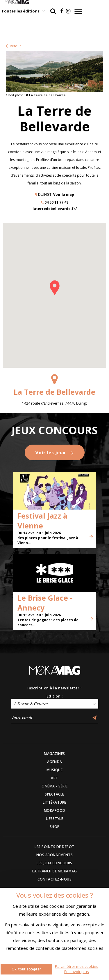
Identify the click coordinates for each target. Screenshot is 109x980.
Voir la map (64, 194)
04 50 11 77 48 (56, 202)
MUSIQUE (55, 770)
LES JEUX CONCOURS (54, 863)
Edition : (55, 696)
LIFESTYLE (55, 819)
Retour (13, 46)
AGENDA (55, 762)
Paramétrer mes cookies (77, 966)
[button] (55, 288)
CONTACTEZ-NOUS (54, 879)
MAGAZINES (54, 754)
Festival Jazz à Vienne (42, 521)
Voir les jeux (55, 452)
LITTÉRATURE (54, 802)
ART (54, 778)
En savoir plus (77, 972)
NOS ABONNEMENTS (55, 855)
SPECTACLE (54, 794)
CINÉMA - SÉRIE (55, 786)
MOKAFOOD (55, 810)
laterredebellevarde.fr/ (55, 209)
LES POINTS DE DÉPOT (54, 847)
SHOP (55, 827)
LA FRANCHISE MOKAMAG (54, 871)
